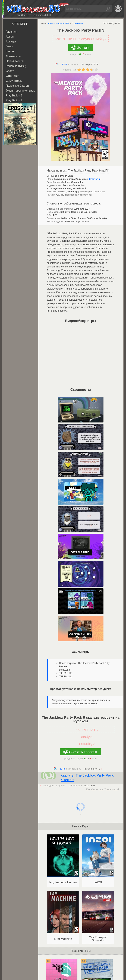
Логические (13, 56)
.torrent (83, 47)
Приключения (15, 61)
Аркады (11, 41)
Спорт (10, 71)
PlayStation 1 (14, 95)
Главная (11, 32)
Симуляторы (14, 81)
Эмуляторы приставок (20, 91)
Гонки (9, 46)
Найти (109, 9)
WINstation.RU (34, 9)
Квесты (10, 51)
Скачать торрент (83, 752)
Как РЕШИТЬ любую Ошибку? (81, 39)
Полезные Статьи (17, 86)
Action (10, 37)
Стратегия (95, 179)
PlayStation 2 (14, 100)
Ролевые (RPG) (16, 66)
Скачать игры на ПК (59, 23)
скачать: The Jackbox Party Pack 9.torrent (87, 778)
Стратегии (12, 76)
